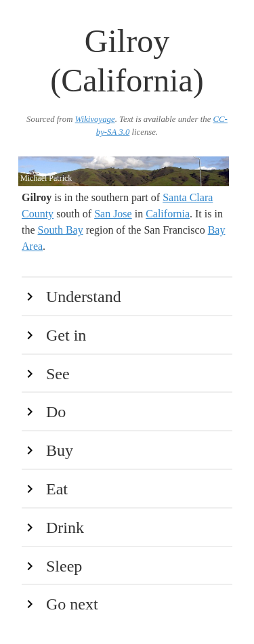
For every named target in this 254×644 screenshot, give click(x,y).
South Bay (61, 230)
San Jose (113, 214)
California (168, 214)
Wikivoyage (95, 119)
